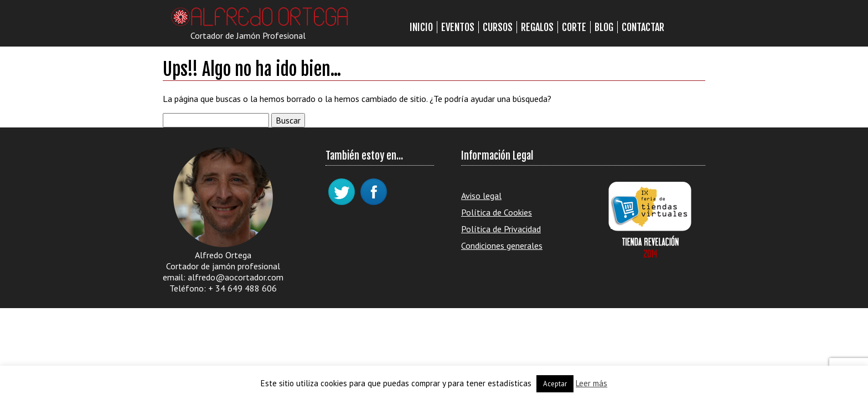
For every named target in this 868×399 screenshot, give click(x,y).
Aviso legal (481, 196)
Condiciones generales (502, 245)
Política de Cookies (497, 212)
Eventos (458, 27)
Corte (574, 27)
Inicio (421, 27)
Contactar (643, 27)
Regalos (537, 27)
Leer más (591, 383)
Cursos (498, 27)
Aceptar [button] (555, 384)
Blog (604, 27)
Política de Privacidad (501, 229)
